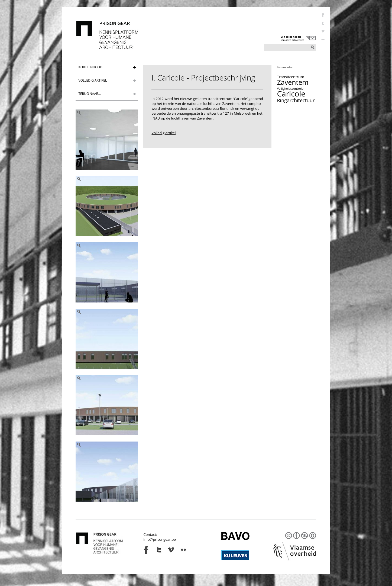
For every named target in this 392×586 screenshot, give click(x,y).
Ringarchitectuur (296, 100)
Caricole (291, 94)
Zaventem (293, 82)
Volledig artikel (163, 133)
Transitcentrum (290, 77)
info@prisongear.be (159, 539)
